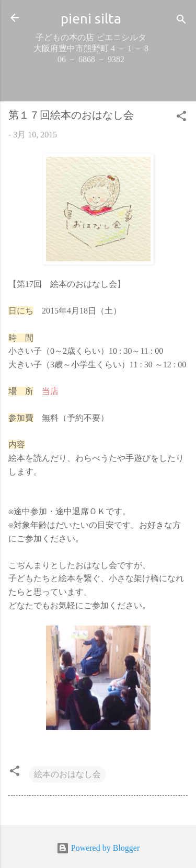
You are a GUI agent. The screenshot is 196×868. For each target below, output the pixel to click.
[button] (181, 118)
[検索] (181, 21)
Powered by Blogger (98, 848)
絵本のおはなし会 (67, 774)
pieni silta (91, 18)
